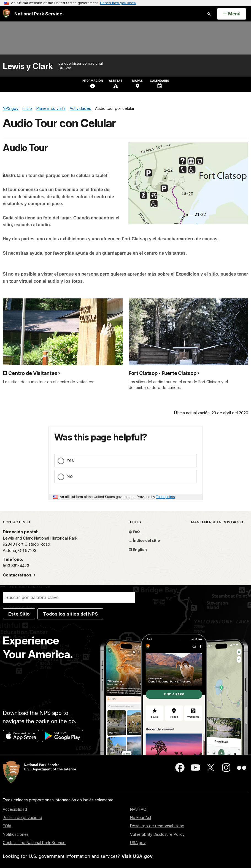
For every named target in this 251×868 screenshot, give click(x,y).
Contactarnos (18, 575)
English (138, 549)
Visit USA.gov (137, 856)
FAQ (134, 532)
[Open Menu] (232, 14)
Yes (70, 460)
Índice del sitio (144, 540)
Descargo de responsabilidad (157, 826)
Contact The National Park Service (34, 843)
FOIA (7, 826)
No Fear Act (141, 817)
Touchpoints (165, 497)
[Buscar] (69, 597)
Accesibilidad (15, 809)
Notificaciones (16, 834)
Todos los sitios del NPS (70, 614)
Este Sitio (19, 614)
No (70, 476)
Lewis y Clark (28, 66)
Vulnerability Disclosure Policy (157, 834)
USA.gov (138, 843)
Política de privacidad (22, 817)
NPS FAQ (138, 809)
